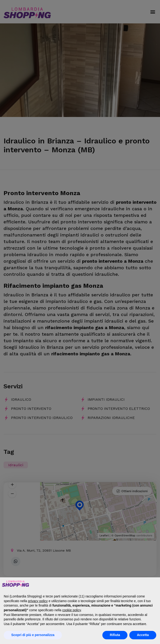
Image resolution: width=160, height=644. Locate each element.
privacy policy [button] (38, 601)
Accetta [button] (143, 635)
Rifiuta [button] (115, 635)
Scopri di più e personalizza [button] (33, 635)
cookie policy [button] (72, 610)
